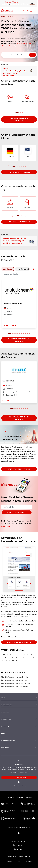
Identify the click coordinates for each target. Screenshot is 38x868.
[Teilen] (28, 11)
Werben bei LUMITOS (18, 841)
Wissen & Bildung (8, 740)
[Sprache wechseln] (31, 11)
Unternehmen (7, 705)
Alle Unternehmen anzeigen (19, 222)
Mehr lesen (7, 526)
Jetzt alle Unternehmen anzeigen (19, 418)
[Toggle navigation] (35, 11)
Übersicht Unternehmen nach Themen (15, 680)
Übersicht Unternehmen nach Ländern (14, 686)
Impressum (9, 861)
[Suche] (24, 11)
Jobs (3, 733)
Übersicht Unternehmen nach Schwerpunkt (16, 683)
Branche (22, 43)
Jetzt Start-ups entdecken (19, 469)
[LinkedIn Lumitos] (19, 833)
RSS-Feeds (5, 747)
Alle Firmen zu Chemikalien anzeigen (19, 340)
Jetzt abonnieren (19, 778)
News (3, 698)
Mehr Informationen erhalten (19, 642)
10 (29, 334)
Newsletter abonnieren (17, 512)
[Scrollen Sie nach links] (31, 269)
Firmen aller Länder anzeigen (19, 172)
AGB (18, 861)
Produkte (5, 712)
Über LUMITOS (18, 845)
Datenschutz (28, 861)
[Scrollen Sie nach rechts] (34, 269)
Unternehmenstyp (10, 46)
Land (29, 43)
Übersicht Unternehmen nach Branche (15, 677)
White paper (6, 719)
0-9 (3, 654)
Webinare (5, 726)
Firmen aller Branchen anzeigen (19, 119)
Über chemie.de (19, 849)
